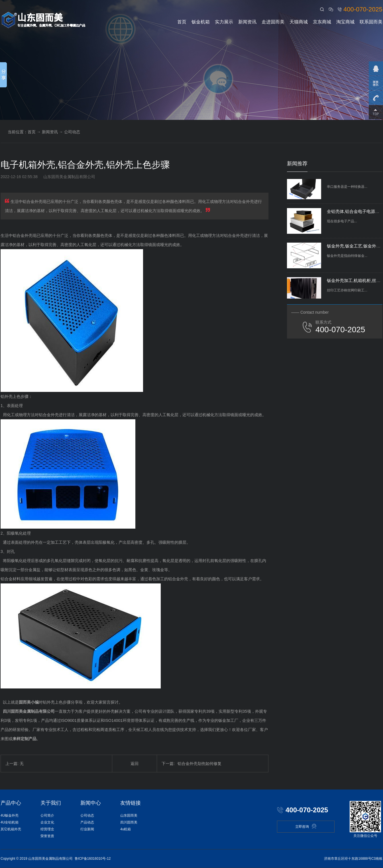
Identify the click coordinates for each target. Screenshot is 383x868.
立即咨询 (306, 826)
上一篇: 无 (15, 764)
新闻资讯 (247, 22)
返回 (135, 764)
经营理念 (47, 829)
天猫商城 (299, 22)
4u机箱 (126, 829)
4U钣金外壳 (10, 815)
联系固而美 (371, 22)
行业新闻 (87, 829)
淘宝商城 (345, 22)
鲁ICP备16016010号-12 (93, 859)
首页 (182, 22)
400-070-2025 (363, 9)
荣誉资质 (47, 836)
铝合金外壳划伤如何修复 (191, 764)
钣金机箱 (201, 22)
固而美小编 (29, 702)
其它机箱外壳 (11, 829)
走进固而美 (273, 22)
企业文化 (47, 822)
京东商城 (322, 22)
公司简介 (47, 815)
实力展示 (224, 22)
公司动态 (72, 132)
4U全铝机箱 (10, 822)
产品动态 (87, 822)
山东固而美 (129, 815)
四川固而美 (129, 822)
